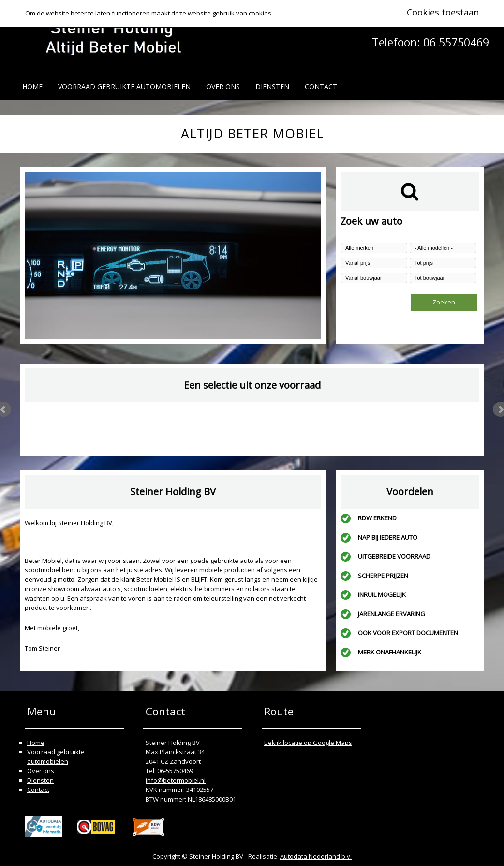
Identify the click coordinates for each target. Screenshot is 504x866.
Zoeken (444, 302)
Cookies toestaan (443, 12)
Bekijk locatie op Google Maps (308, 743)
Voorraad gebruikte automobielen (124, 86)
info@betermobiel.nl (176, 780)
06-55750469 (175, 771)
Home (32, 86)
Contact (321, 86)
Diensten (272, 86)
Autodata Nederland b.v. (316, 856)
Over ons (223, 86)
